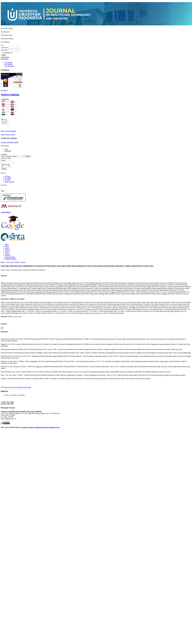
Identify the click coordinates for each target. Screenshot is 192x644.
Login (7, 248)
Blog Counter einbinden (8, 131)
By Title (7, 180)
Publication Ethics (11, 259)
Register (7, 250)
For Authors (9, 64)
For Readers (9, 62)
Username (4, 48)
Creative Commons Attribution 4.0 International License (40, 427)
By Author (8, 178)
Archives (8, 255)
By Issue (8, 176)
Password (4, 50)
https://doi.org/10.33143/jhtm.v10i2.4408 (18, 387)
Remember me (8, 53)
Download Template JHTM (10, 142)
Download (4, 90)
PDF (2, 328)
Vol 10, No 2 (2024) (13, 262)
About (7, 246)
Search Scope (6, 166)
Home (7, 244)
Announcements (10, 257)
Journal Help (5, 57)
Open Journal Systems (8, 134)
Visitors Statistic (10, 95)
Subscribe (8, 151)
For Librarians (9, 66)
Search (7, 252)
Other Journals (9, 182)
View (6, 149)
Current (7, 253)
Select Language (6, 156)
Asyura (23, 262)
